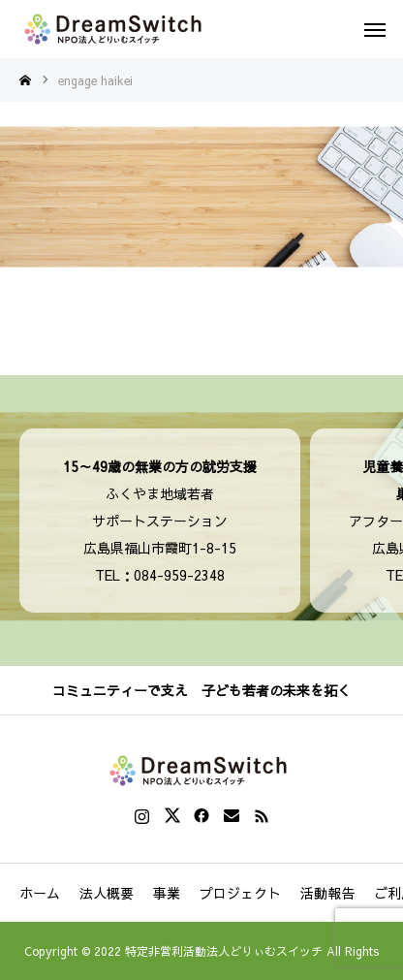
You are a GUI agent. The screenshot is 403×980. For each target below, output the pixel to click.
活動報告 (327, 893)
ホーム (40, 893)
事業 (167, 893)
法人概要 (107, 893)
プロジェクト (240, 893)
